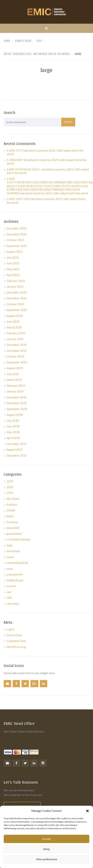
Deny (46, 849)
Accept (46, 839)
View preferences (46, 859)
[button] (87, 811)
